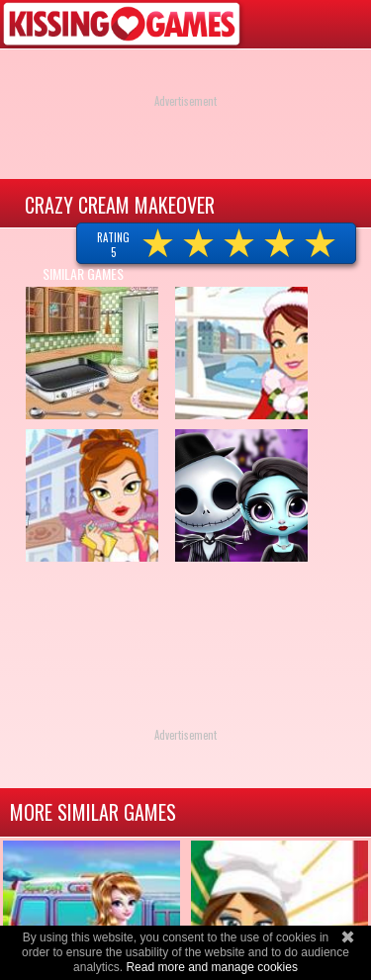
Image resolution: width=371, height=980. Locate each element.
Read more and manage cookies (211, 967)
